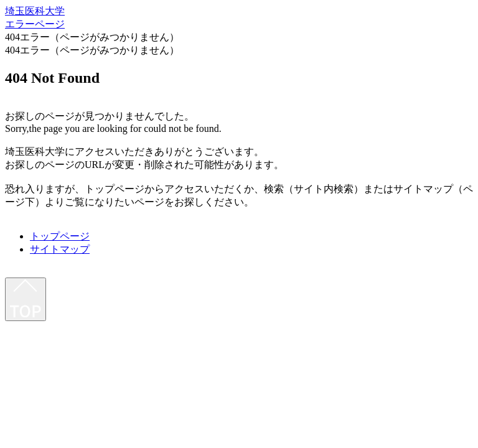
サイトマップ (60, 249)
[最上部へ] (26, 299)
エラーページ (35, 24)
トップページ (60, 236)
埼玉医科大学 (35, 11)
